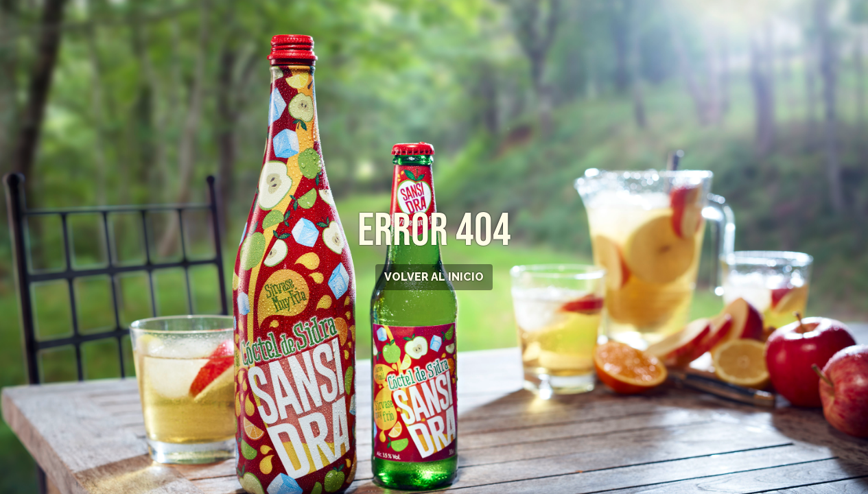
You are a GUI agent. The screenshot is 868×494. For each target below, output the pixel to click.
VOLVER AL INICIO (434, 277)
